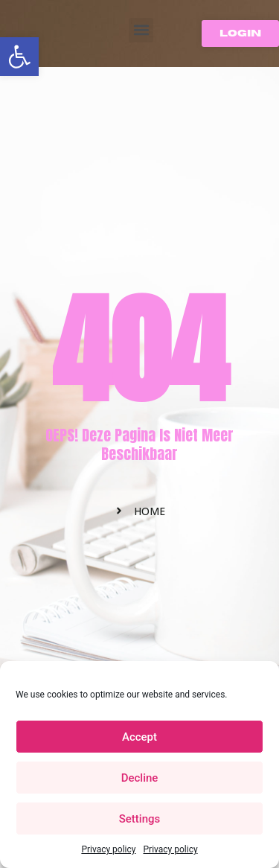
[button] (19, 57)
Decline (140, 778)
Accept (139, 737)
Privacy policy (108, 849)
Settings (140, 819)
